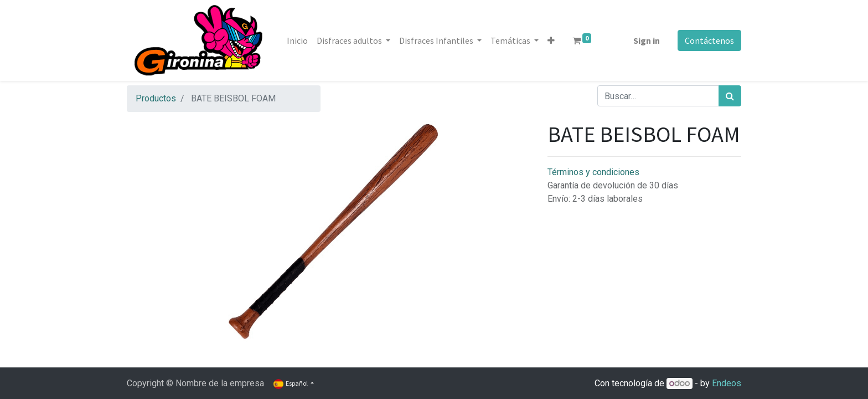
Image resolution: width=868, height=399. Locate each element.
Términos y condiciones (593, 172)
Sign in (647, 40)
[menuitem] (297, 40)
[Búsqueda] (730, 96)
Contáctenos (709, 40)
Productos (156, 98)
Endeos (727, 383)
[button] (551, 40)
